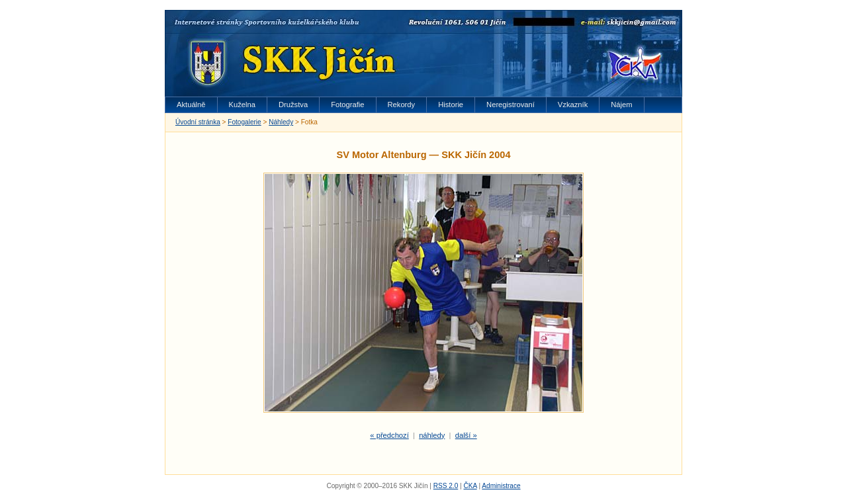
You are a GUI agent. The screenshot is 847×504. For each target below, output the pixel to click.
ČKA (470, 486)
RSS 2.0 (446, 486)
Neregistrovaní (511, 105)
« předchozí (389, 435)
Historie (451, 105)
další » (466, 435)
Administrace (501, 486)
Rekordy (402, 105)
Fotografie (347, 105)
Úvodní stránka (198, 122)
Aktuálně (191, 105)
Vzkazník (573, 105)
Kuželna (242, 105)
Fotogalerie (244, 122)
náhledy (432, 435)
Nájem (621, 105)
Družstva (293, 105)
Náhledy (281, 122)
